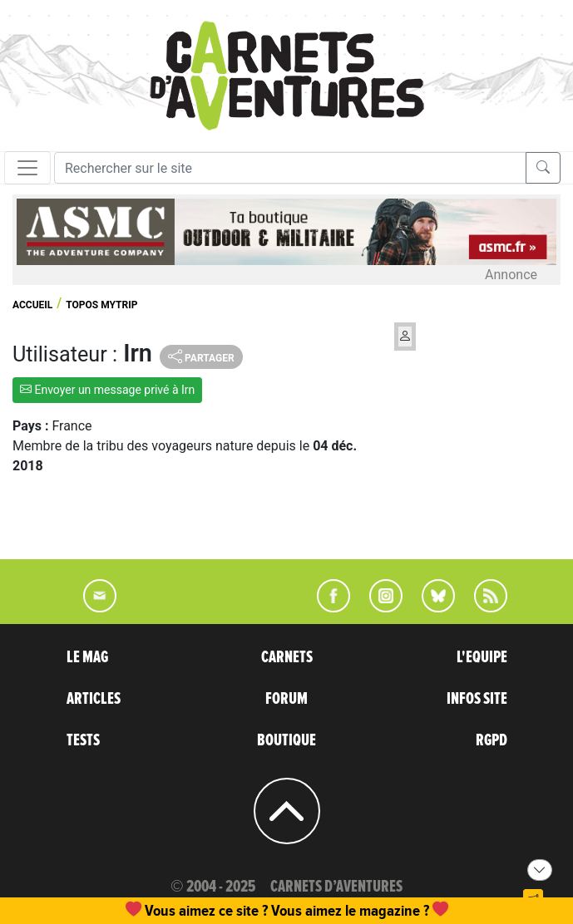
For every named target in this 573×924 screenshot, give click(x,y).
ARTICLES (94, 699)
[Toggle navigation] (27, 168)
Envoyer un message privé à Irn (107, 390)
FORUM (286, 699)
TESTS (83, 740)
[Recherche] (290, 168)
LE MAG (87, 657)
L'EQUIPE (482, 657)
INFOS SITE (477, 699)
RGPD (491, 740)
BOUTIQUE (286, 740)
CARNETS (287, 657)
